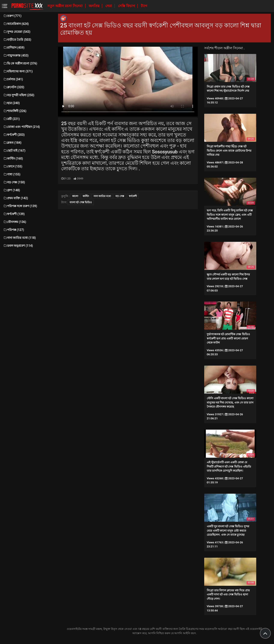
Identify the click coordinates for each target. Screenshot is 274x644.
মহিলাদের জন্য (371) (18, 71)
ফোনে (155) (13, 166)
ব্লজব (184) (12, 143)
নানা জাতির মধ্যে (102, 196)
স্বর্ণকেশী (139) (14, 214)
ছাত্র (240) (11, 103)
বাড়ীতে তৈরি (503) (17, 40)
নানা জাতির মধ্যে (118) (19, 238)
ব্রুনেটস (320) (14, 87)
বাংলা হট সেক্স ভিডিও (81, 202)
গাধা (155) (12, 174)
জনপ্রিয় (94, 6)
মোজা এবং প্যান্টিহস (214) (22, 127)
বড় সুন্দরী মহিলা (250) (19, 95)
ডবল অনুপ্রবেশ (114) (18, 246)
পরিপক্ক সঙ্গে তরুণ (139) (20, 206)
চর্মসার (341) (13, 79)
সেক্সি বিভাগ (127, 6)
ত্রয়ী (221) (11, 119)
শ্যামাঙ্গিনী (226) (15, 111)
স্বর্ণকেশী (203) (14, 135)
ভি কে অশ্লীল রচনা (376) (20, 63)
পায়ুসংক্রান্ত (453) (16, 55)
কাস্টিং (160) (13, 158)
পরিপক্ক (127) (14, 230)
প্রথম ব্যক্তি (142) (16, 198)
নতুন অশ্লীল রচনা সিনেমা (66, 6)
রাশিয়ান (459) (14, 48)
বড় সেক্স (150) (14, 182)
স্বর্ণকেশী (133, 196)
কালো (75, 196)
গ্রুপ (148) (12, 190)
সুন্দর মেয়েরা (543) (17, 32)
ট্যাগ (144, 6)
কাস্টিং (86, 196)
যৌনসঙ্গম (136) (15, 222)
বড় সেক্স (120, 196)
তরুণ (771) (12, 16)
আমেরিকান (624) (16, 24)
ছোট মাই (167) (14, 151)
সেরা (109, 6)
